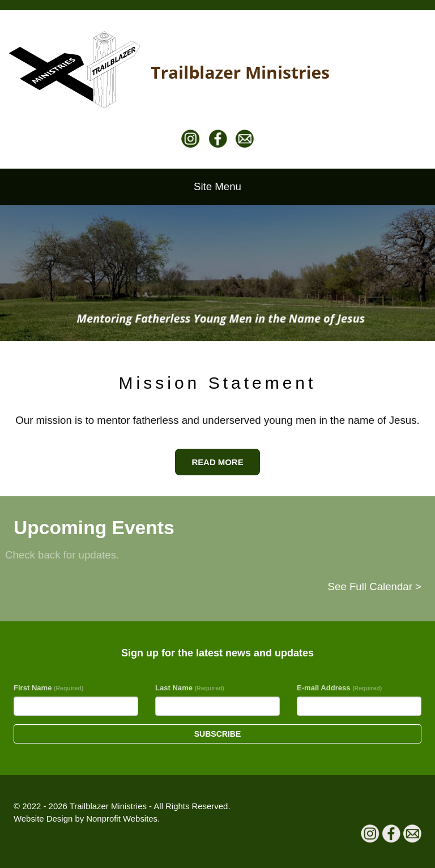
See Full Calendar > (375, 586)
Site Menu (217, 186)
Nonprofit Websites (122, 818)
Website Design (44, 818)
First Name (48, 688)
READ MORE (217, 462)
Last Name (190, 688)
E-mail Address (339, 688)
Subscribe (217, 734)
